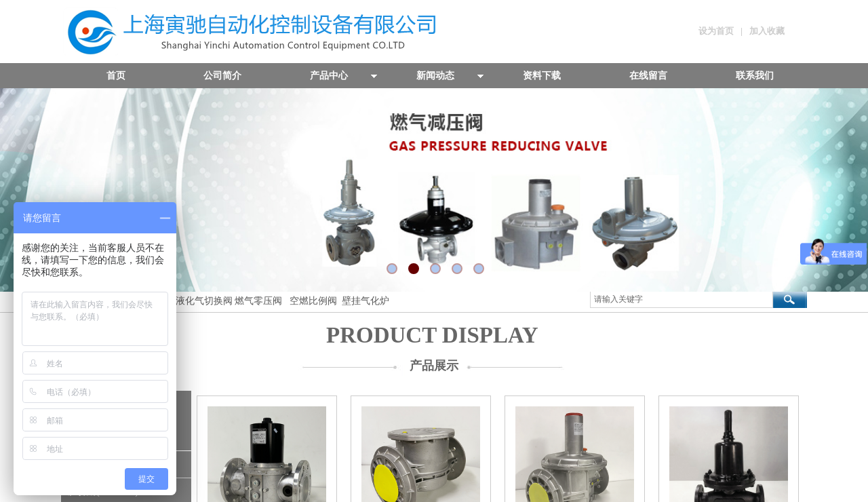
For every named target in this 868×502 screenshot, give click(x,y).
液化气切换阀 (204, 301)
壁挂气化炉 (364, 301)
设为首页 (716, 31)
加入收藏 (767, 31)
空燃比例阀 (313, 301)
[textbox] (682, 299)
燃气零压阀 (258, 301)
